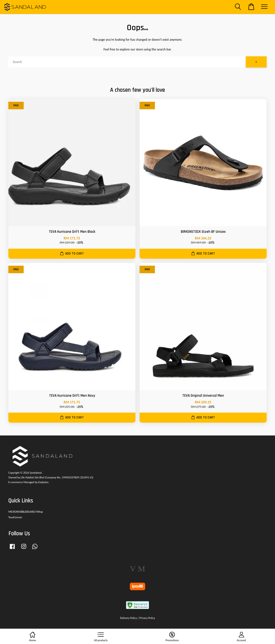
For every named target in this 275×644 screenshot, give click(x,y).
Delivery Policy (128, 618)
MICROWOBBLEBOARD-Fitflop (26, 512)
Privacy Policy (147, 618)
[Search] (127, 62)
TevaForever (15, 517)
